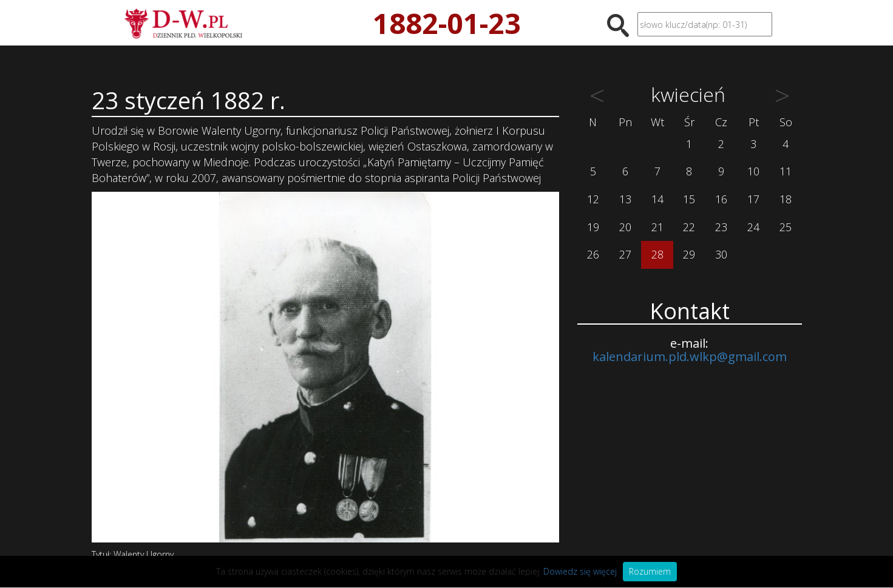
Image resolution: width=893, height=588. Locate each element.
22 (689, 227)
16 (721, 199)
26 (593, 254)
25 (786, 227)
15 (689, 199)
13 (625, 199)
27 (625, 254)
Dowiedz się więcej (580, 571)
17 (753, 199)
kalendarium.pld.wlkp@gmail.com (690, 357)
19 (593, 227)
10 (753, 171)
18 (786, 199)
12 (593, 199)
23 (721, 227)
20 (625, 227)
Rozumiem (650, 571)
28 (657, 254)
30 (721, 254)
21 (657, 227)
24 (753, 227)
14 (657, 199)
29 (689, 254)
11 (786, 171)
